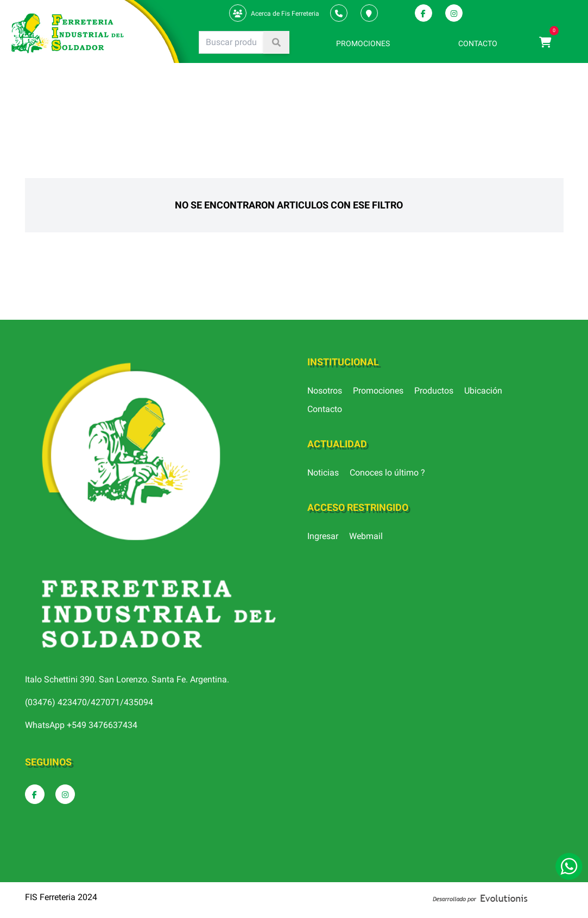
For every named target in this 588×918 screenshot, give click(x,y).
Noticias (323, 473)
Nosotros (325, 391)
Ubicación (483, 391)
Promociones (378, 391)
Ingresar (323, 536)
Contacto (325, 409)
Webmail (366, 536)
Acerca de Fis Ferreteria (285, 14)
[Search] (231, 42)
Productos (434, 391)
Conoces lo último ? (387, 473)
